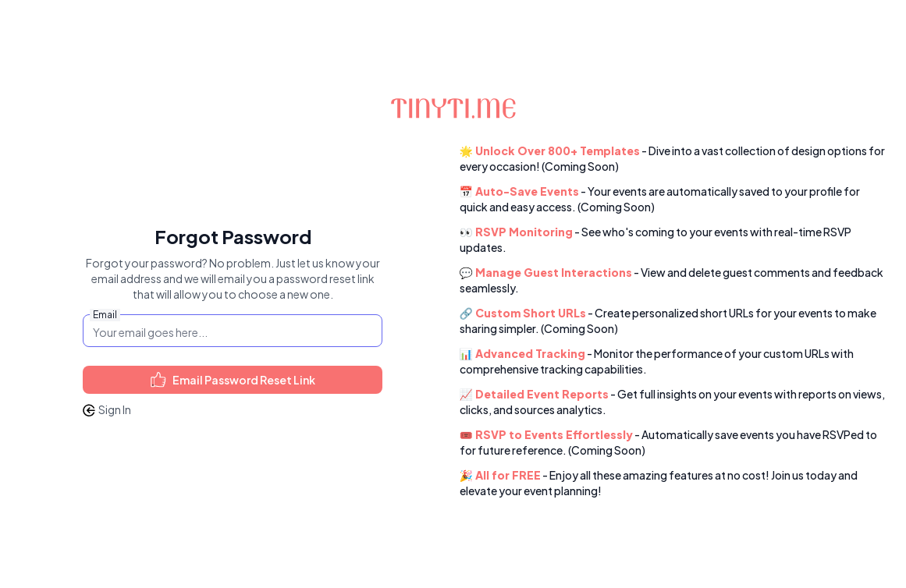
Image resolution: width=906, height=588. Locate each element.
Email (105, 315)
